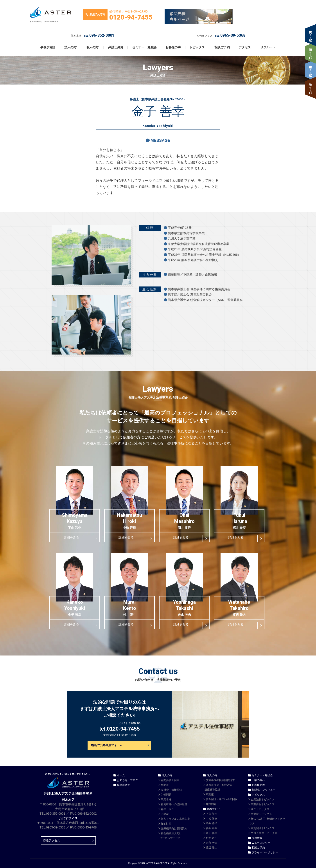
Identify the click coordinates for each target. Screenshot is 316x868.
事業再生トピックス (263, 804)
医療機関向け (174, 828)
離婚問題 (211, 804)
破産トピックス (260, 809)
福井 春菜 (211, 828)
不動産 (165, 814)
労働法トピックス (261, 814)
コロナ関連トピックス (264, 833)
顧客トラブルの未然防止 (175, 819)
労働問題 (166, 795)
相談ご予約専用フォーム (107, 745)
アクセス (245, 47)
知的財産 (166, 824)
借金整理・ (222, 799)
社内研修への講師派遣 (174, 804)
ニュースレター (261, 843)
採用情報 (257, 838)
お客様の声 (173, 47)
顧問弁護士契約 (170, 780)
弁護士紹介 (116, 47)
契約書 (165, 785)
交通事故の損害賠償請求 (220, 780)
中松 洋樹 (211, 819)
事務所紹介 (48, 47)
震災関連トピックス (263, 828)
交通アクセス (52, 840)
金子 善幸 (211, 833)
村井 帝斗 (211, 838)
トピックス (197, 47)
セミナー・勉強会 (144, 47)
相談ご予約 (222, 47)
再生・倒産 (167, 809)
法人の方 (70, 47)
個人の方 (92, 47)
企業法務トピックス (263, 800)
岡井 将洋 (211, 823)
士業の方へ (258, 780)
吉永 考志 (211, 843)
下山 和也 (211, 814)
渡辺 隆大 (211, 848)
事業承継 (166, 800)
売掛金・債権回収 (171, 790)
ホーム (121, 775)
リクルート (268, 47)
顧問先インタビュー (264, 790)
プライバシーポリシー (265, 852)
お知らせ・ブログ (127, 780)
